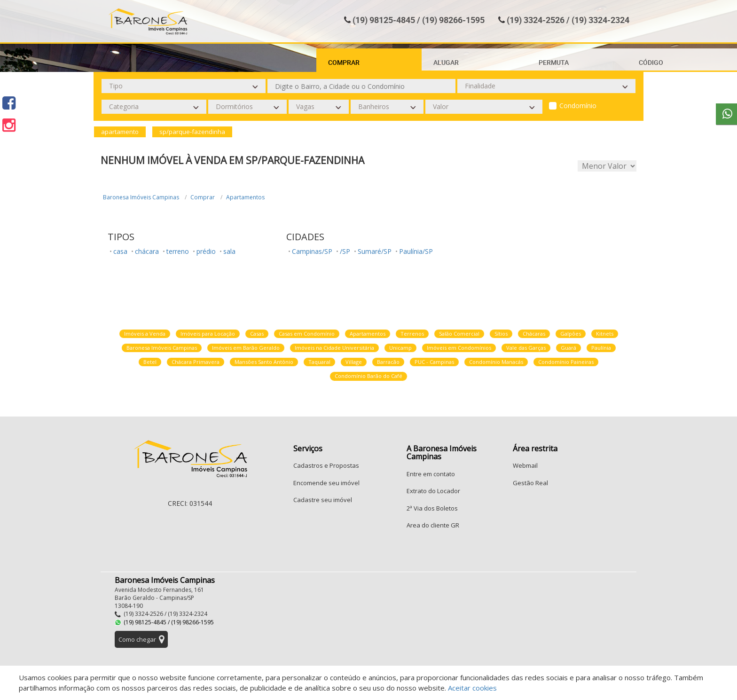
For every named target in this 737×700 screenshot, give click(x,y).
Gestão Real (530, 483)
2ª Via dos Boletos (432, 508)
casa (120, 251)
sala (229, 251)
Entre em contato (431, 474)
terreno (178, 251)
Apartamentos (245, 197)
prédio (206, 251)
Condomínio (578, 106)
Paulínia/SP (416, 251)
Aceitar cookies (472, 688)
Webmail (525, 465)
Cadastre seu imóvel (323, 500)
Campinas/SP (312, 251)
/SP (345, 251)
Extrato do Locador (433, 491)
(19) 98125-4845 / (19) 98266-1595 (419, 20)
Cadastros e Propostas (326, 465)
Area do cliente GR (433, 525)
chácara (147, 251)
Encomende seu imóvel (326, 483)
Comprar (203, 197)
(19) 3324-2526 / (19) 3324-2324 (568, 20)
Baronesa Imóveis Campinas (141, 197)
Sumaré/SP (375, 251)
